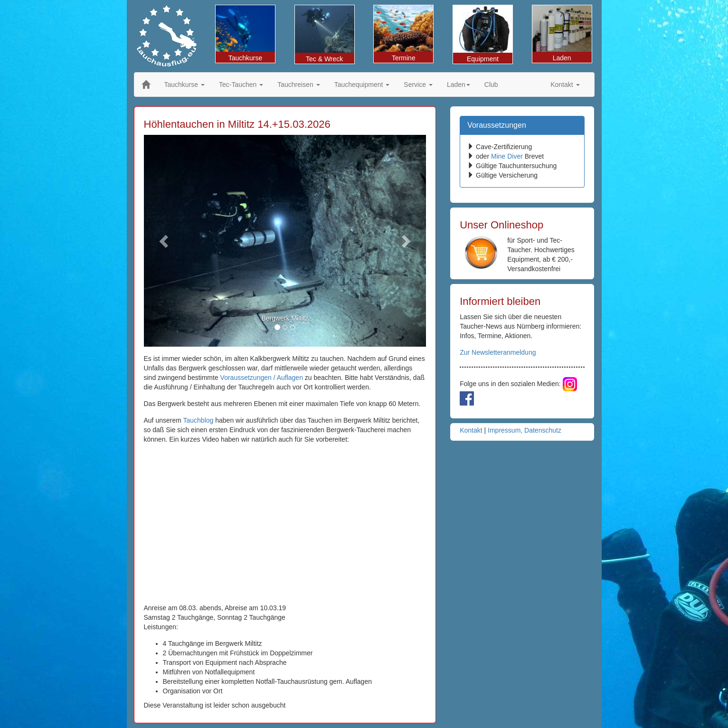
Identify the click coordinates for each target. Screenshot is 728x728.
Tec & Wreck (325, 34)
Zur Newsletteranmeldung (498, 352)
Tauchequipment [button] (362, 85)
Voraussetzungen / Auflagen (262, 378)
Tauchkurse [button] (184, 85)
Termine (403, 33)
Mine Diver (507, 156)
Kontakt (471, 430)
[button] (165, 241)
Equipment (483, 34)
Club (491, 85)
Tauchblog (199, 420)
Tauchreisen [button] (298, 85)
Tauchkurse (245, 33)
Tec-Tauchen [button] (241, 85)
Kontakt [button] (565, 85)
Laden (562, 33)
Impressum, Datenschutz (525, 430)
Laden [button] (459, 85)
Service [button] (418, 85)
